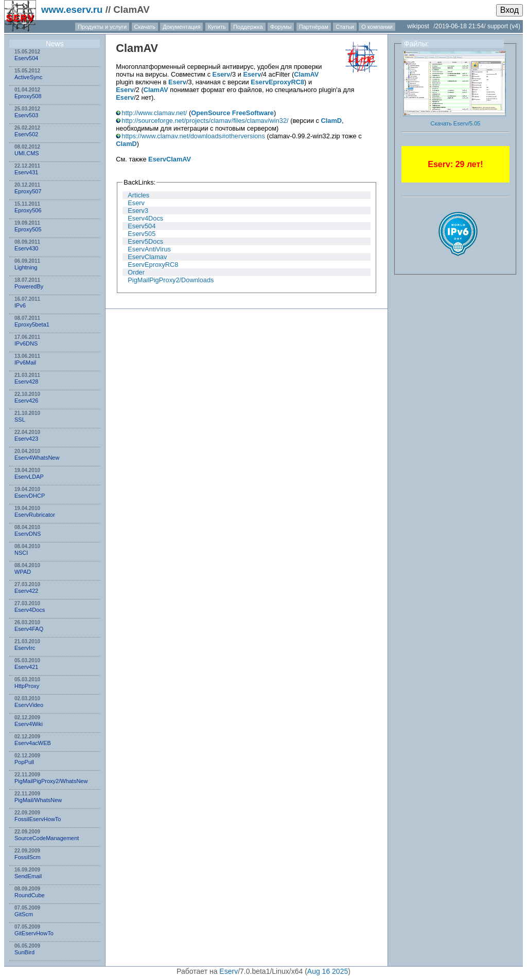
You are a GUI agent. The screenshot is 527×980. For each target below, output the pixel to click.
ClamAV (137, 48)
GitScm (24, 914)
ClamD (332, 121)
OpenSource (210, 113)
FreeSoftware (253, 113)
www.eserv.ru (72, 10)
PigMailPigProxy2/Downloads (171, 280)
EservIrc (25, 648)
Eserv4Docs (30, 610)
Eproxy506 (28, 210)
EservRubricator (35, 515)
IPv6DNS (26, 343)
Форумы (281, 27)
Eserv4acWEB (33, 743)
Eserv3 (138, 211)
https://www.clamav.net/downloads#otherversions (193, 136)
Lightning (26, 267)
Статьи (345, 27)
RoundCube (30, 895)
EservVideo (29, 705)
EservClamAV (170, 159)
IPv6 (20, 305)
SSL (20, 420)
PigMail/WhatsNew (38, 800)
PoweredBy (29, 286)
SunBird (24, 952)
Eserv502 (26, 134)
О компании (377, 27)
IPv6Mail (25, 362)
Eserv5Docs (145, 241)
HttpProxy (27, 686)
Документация (181, 27)
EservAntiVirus (149, 249)
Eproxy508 (28, 96)
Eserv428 (26, 382)
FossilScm (28, 857)
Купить (217, 27)
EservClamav (147, 257)
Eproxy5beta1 (32, 324)
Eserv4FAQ (29, 629)
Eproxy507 (28, 191)
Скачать (145, 27)
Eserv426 (26, 401)
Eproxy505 (28, 229)
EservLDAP (29, 477)
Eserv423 (26, 439)
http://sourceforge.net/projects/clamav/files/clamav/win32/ (205, 121)
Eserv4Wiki (29, 724)
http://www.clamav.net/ (154, 113)
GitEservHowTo (34, 933)
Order (136, 272)
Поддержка (248, 27)
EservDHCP (30, 496)
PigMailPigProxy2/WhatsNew (51, 781)
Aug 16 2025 (328, 971)
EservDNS (28, 534)
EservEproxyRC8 (277, 82)
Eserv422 (26, 591)
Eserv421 (26, 667)
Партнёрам (314, 27)
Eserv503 (26, 115)
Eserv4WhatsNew (37, 458)
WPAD (23, 572)
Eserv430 (26, 248)
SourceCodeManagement (47, 838)
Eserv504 (26, 58)
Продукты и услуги (102, 27)
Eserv (222, 74)
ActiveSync (28, 77)
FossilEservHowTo (38, 819)
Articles (138, 195)
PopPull (24, 762)
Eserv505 (142, 234)
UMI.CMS (27, 153)
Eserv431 (26, 172)
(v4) (515, 26)
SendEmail (28, 876)
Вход (510, 10)
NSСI (21, 553)
